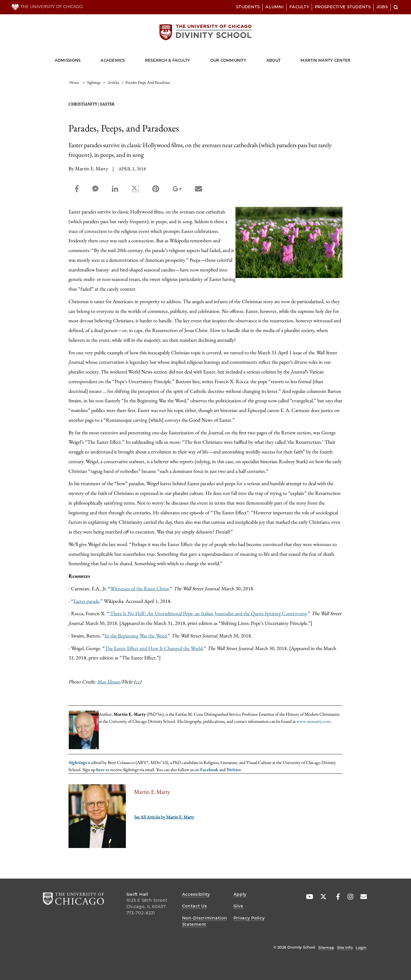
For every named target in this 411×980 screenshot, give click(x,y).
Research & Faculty (168, 60)
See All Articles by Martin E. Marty (164, 817)
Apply (240, 894)
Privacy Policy (249, 918)
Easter (107, 104)
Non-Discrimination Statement (205, 921)
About (273, 60)
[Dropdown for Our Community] (246, 58)
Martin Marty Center (326, 60)
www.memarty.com (314, 721)
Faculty (299, 7)
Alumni (275, 7)
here (100, 770)
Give (238, 906)
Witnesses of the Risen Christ (140, 588)
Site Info (345, 947)
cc (138, 682)
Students (248, 7)
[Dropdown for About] (281, 58)
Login (361, 947)
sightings (94, 82)
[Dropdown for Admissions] (81, 58)
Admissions (68, 60)
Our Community (228, 60)
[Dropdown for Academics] (125, 58)
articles (113, 82)
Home (74, 82)
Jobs (382, 7)
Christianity (83, 104)
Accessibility (196, 894)
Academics (113, 60)
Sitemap (326, 947)
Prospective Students (343, 7)
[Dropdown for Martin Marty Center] (351, 58)
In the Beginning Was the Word (136, 636)
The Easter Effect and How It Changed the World (154, 648)
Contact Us (195, 906)
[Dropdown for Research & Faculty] (190, 58)
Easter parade (86, 601)
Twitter (234, 770)
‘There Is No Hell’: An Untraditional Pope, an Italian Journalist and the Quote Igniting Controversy (208, 613)
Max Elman (108, 682)
